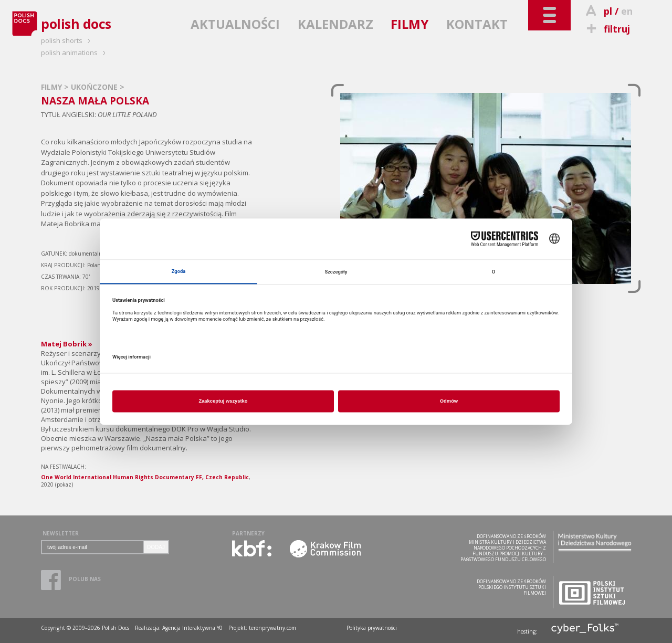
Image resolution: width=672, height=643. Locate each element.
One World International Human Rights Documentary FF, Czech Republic (145, 477)
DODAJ (156, 547)
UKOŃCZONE (95, 87)
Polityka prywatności (372, 628)
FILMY (409, 24)
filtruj (607, 29)
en (627, 11)
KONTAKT (477, 24)
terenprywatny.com (272, 628)
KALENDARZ (335, 24)
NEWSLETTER (61, 533)
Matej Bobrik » (67, 344)
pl (608, 11)
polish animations (75, 52)
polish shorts (67, 40)
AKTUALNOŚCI (235, 24)
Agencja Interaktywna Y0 (192, 628)
